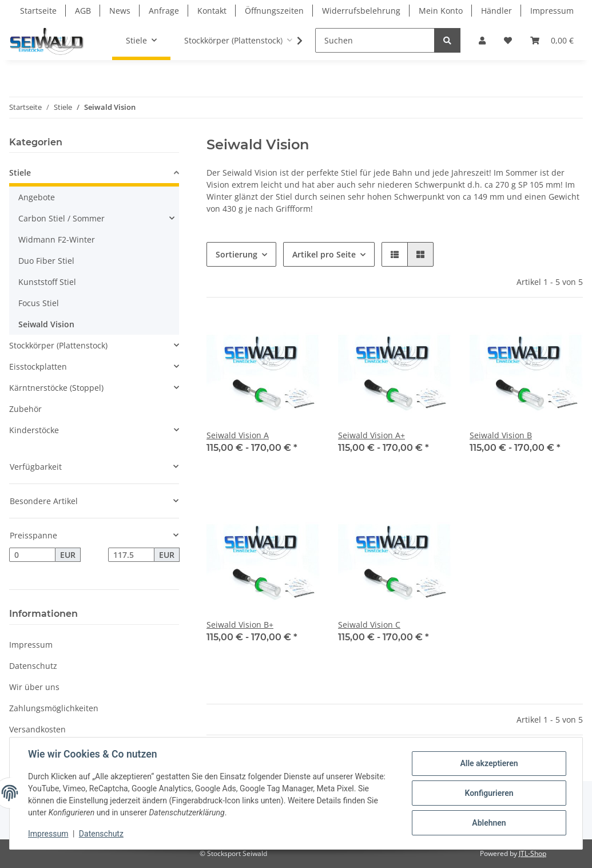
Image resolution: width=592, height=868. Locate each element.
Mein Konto (441, 11)
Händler (496, 11)
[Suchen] (375, 40)
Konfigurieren (489, 793)
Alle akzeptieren (489, 763)
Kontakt (212, 11)
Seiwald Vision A (238, 435)
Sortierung (237, 254)
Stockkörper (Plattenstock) (58, 345)
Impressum (552, 11)
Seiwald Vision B (501, 435)
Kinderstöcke (34, 430)
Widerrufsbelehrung (361, 11)
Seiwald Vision (46, 324)
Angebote (37, 197)
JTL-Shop (533, 853)
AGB (83, 11)
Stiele (20, 173)
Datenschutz (33, 666)
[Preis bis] (131, 555)
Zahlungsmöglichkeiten (54, 708)
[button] (482, 40)
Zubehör (25, 409)
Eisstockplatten (38, 366)
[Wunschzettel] (508, 40)
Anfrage (164, 11)
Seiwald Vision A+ (372, 435)
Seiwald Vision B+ (240, 625)
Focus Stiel (39, 303)
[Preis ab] (32, 555)
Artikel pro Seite (324, 254)
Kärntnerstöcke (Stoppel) (56, 388)
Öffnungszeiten (274, 11)
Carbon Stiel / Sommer (61, 218)
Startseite (38, 11)
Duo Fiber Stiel (46, 261)
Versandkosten (37, 729)
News (120, 11)
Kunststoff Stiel (47, 282)
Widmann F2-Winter (57, 239)
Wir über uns (34, 687)
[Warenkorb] (552, 40)
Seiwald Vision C (369, 625)
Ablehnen (489, 823)
